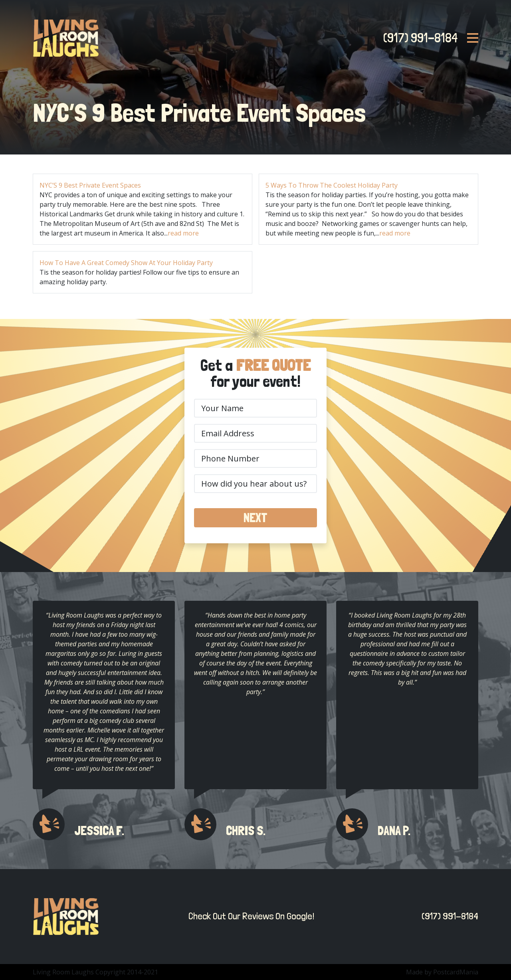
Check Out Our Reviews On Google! (249, 916)
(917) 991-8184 (418, 38)
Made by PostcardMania (442, 972)
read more (183, 233)
